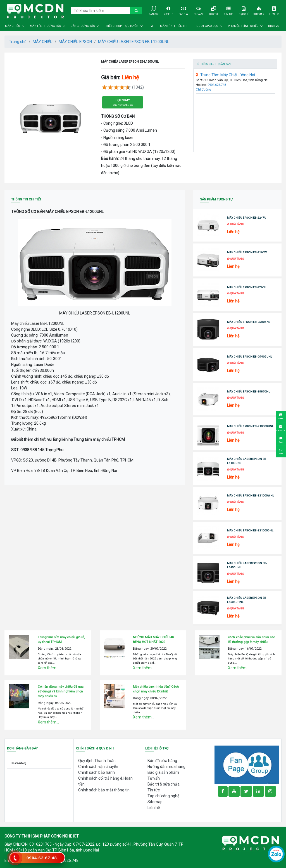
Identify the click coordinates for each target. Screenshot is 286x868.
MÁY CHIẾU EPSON (75, 42)
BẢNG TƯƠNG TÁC (83, 26)
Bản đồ (153, 10)
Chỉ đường (203, 90)
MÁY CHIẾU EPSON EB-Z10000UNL (250, 426)
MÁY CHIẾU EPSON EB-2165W (247, 252)
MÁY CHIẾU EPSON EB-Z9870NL (249, 392)
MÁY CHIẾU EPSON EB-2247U (247, 218)
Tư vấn (199, 10)
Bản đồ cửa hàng (162, 761)
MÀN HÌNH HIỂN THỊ (174, 26)
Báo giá (183, 10)
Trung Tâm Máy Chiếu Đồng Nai (225, 75)
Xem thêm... (48, 668)
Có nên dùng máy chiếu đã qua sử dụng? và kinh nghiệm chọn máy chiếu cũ (61, 691)
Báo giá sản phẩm (163, 772)
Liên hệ (274, 10)
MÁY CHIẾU (13, 26)
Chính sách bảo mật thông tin (104, 790)
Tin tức (229, 10)
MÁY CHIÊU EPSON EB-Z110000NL (250, 530)
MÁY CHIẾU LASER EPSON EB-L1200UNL (134, 42)
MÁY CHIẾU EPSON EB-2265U (247, 287)
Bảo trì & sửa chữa (164, 784)
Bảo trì (214, 10)
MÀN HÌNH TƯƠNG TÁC (45, 26)
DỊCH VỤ (274, 26)
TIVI (151, 26)
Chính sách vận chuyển (98, 767)
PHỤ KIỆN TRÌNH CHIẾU (243, 26)
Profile (168, 10)
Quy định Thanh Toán (97, 761)
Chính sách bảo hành (96, 772)
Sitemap (259, 10)
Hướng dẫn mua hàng (166, 767)
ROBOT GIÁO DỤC (206, 26)
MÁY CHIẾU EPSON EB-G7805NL (249, 322)
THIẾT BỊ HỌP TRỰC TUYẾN (121, 26)
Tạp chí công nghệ (163, 796)
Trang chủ (18, 42)
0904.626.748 (217, 85)
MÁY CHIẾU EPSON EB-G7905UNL (250, 357)
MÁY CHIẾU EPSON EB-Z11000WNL (251, 496)
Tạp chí (244, 10)
